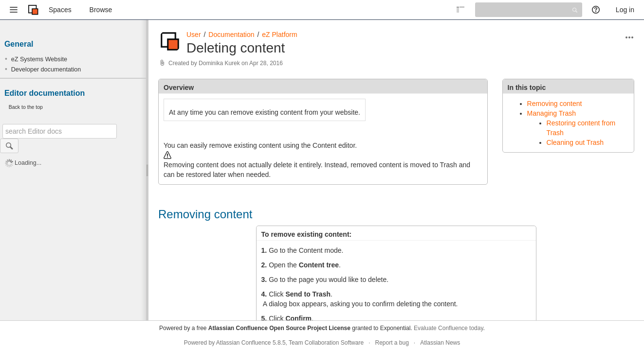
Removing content (555, 104)
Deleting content (236, 48)
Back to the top (26, 107)
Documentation (231, 35)
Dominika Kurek (219, 63)
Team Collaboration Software (326, 343)
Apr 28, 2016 (266, 63)
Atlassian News (440, 343)
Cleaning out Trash (575, 142)
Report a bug (392, 343)
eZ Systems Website (39, 59)
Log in (625, 10)
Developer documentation (46, 70)
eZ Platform (279, 35)
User (194, 35)
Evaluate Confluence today (449, 328)
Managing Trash (552, 113)
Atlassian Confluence (244, 343)
